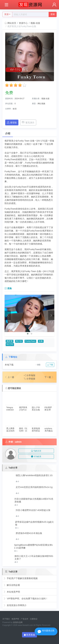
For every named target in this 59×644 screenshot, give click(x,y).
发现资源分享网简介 (15, 605)
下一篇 (49, 377)
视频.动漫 (35, 23)
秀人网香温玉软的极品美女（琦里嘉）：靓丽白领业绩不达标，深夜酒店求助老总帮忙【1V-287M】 (10, 430)
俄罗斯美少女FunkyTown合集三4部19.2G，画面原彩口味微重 (23, 409)
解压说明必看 (12, 585)
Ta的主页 (36, 451)
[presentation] (8, 315)
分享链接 (30, 379)
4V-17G (10, 344)
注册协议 (34, 619)
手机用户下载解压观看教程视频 (21, 578)
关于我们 (6, 619)
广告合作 (25, 619)
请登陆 (12, 122)
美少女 (19, 341)
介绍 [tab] (8, 133)
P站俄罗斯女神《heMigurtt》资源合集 (48, 409)
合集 (41, 341)
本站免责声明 (12, 592)
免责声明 (15, 619)
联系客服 (30, 635)
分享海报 (30, 375)
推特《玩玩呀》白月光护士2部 (23, 430)
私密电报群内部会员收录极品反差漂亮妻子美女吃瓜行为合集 (36, 430)
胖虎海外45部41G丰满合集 (29, 533)
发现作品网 (18, 622)
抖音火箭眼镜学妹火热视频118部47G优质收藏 (34, 500)
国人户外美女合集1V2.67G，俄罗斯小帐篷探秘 (36, 409)
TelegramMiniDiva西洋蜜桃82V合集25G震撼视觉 (10, 409)
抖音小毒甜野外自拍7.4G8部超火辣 (33, 510)
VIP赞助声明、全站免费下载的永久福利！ (26, 599)
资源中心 (23, 23)
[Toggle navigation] (6, 5)
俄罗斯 (10, 341)
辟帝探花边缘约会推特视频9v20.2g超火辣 (34, 523)
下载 (50, 365)
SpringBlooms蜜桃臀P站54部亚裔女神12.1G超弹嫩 (34, 546)
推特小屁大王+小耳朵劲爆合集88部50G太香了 (34, 557)
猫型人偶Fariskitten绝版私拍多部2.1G (34, 475)
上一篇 (9, 377)
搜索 (53, 14)
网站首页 (10, 23)
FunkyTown (30, 341)
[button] (28, 334)
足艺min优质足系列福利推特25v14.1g (34, 487)
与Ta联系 (36, 457)
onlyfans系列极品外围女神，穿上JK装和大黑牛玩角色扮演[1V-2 (49, 430)
